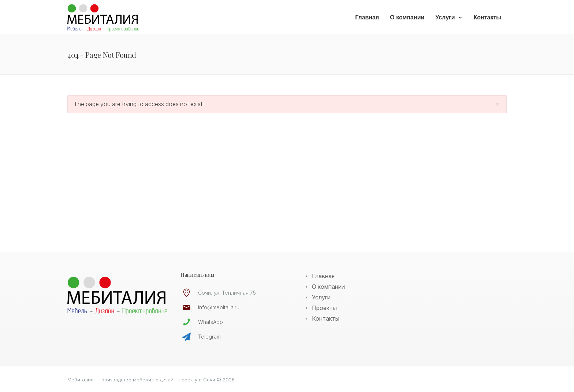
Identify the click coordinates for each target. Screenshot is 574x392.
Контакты (487, 17)
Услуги (449, 17)
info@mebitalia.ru (219, 307)
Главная (367, 17)
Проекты (324, 308)
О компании (407, 17)
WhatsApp (210, 322)
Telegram (209, 337)
